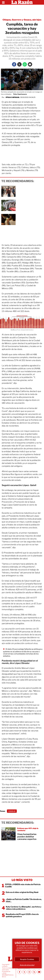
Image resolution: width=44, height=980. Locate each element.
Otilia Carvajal (13, 97)
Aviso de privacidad (27, 965)
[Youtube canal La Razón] (39, 972)
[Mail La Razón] (30, 64)
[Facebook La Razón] (14, 64)
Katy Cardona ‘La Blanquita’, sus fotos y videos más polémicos (24, 908)
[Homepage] (22, 2)
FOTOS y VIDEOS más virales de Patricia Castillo (23, 886)
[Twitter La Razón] (19, 64)
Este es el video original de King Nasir (22, 892)
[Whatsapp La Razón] (25, 64)
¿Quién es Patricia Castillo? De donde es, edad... (24, 900)
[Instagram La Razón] (29, 972)
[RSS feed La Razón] (34, 972)
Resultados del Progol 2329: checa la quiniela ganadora (22, 915)
